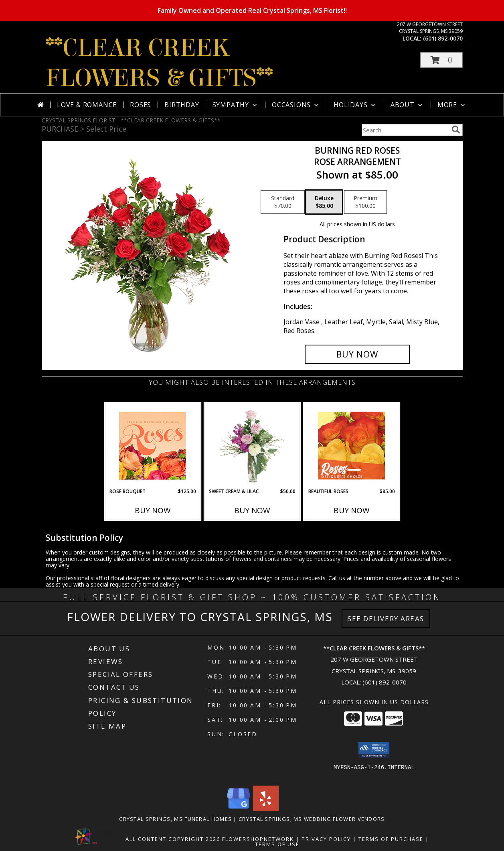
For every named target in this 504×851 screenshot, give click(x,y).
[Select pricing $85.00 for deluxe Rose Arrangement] (324, 202)
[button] (441, 60)
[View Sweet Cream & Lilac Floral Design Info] (252, 445)
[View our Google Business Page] (239, 809)
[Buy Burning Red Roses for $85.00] (357, 354)
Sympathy (236, 105)
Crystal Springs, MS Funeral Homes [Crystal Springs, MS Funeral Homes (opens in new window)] (175, 819)
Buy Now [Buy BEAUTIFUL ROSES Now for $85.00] (352, 510)
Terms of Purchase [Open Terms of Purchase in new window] (391, 839)
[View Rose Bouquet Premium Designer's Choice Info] (153, 446)
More (452, 105)
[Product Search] (405, 130)
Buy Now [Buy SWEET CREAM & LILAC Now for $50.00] (252, 510)
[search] (456, 130)
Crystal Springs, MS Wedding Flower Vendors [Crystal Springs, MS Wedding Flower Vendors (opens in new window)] (312, 819)
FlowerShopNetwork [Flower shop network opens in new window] (258, 839)
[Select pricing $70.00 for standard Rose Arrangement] (283, 202)
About (407, 105)
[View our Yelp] (266, 809)
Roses (141, 105)
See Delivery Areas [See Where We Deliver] (386, 618)
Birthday (182, 105)
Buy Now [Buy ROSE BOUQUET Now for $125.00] (153, 510)
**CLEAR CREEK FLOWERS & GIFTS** (159, 63)
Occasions (296, 105)
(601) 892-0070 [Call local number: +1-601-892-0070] (443, 38)
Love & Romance (87, 105)
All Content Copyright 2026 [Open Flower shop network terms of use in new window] (173, 839)
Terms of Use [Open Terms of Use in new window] (277, 844)
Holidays (355, 105)
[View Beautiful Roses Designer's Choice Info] (351, 446)
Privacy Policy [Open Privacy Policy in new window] (326, 839)
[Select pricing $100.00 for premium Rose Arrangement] (365, 202)
